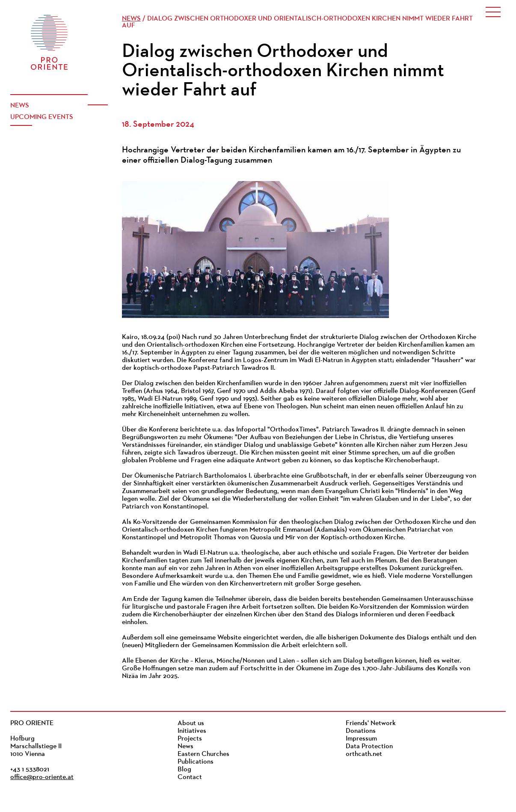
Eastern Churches (203, 754)
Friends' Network (371, 723)
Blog (184, 770)
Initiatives (192, 731)
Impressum (361, 739)
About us (191, 723)
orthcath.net (364, 754)
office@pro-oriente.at (42, 777)
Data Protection (369, 747)
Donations (361, 731)
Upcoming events (42, 117)
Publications (196, 762)
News (20, 106)
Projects (190, 739)
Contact (190, 777)
